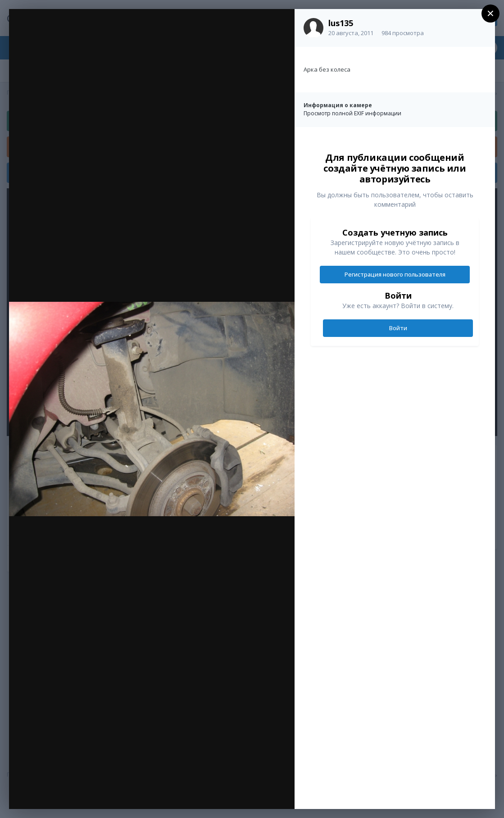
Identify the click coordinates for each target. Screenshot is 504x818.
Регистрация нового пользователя (395, 274)
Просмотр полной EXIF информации (352, 113)
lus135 (341, 23)
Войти (398, 328)
